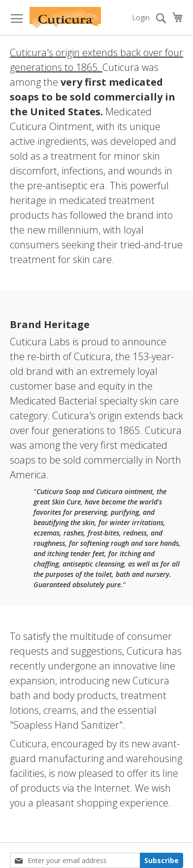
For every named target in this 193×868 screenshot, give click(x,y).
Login (141, 17)
